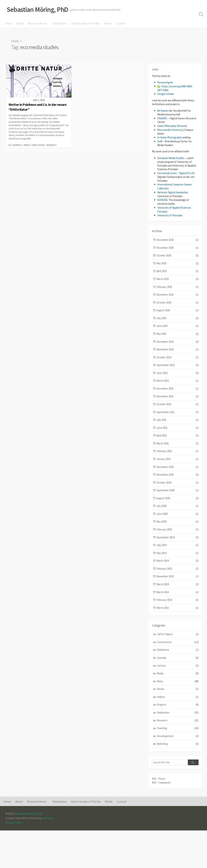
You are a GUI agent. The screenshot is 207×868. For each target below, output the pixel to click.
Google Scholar (166, 94)
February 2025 (177, 286)
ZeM (160, 141)
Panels (178, 689)
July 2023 (177, 318)
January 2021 (177, 458)
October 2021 (177, 404)
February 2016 (177, 599)
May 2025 (177, 263)
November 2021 (177, 396)
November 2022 (177, 349)
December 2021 (177, 388)
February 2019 (177, 568)
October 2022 (177, 357)
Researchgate (165, 83)
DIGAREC (162, 118)
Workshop (178, 743)
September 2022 (177, 364)
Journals (17, 145)
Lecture (178, 665)
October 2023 (177, 302)
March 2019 (177, 560)
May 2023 (177, 333)
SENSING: (163, 200)
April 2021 (177, 435)
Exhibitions (178, 649)
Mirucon (48, 817)
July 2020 (177, 505)
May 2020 (177, 521)
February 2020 (177, 529)
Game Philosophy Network (172, 126)
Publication (38, 145)
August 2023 (177, 310)
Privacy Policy (14, 822)
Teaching (178, 728)
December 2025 (177, 239)
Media (107, 23)
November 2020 (177, 474)
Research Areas (37, 23)
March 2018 (177, 584)
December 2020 (177, 466)
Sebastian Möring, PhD (29, 813)
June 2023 (177, 325)
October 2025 (177, 255)
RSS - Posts (158, 778)
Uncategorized (178, 735)
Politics (178, 696)
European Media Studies (171, 158)
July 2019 (177, 544)
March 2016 (177, 591)
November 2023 (177, 294)
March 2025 (177, 278)
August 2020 (177, 498)
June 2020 (177, 513)
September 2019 (177, 537)
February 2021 (177, 451)
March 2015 (177, 607)
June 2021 (177, 427)
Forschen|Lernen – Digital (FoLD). (176, 173)
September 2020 (177, 490)
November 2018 (177, 576)
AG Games (163, 111)
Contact (120, 23)
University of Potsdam (170, 215)
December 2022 (177, 341)
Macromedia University (170, 130)
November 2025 (177, 247)
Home (9, 23)
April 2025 (177, 270)
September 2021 (177, 411)
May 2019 (177, 552)
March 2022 (177, 380)
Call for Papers (178, 634)
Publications (59, 23)
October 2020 (177, 482)
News (27, 145)
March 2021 (177, 443)
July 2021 (177, 419)
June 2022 (177, 372)
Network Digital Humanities (173, 192)
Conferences (178, 642)
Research (52, 145)
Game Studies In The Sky (85, 23)
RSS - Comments (161, 782)
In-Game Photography (170, 137)
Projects (178, 704)
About (20, 23)
